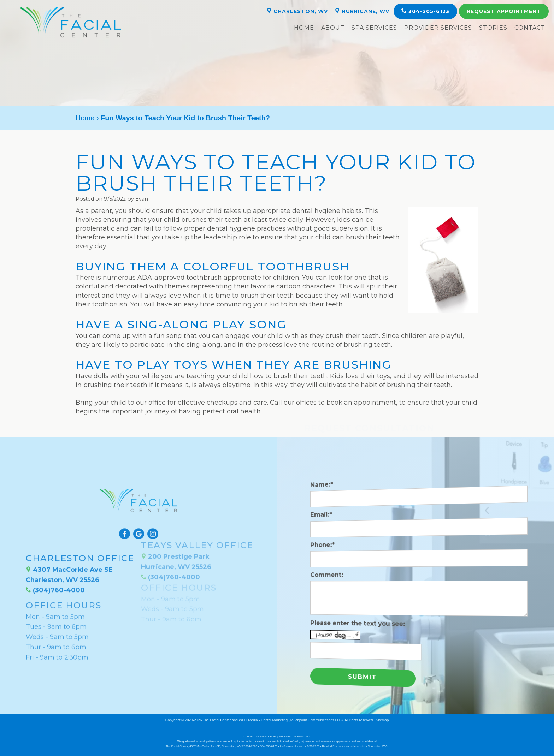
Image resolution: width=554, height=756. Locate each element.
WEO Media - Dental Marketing (263, 720)
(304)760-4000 (55, 569)
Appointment (504, 11)
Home (304, 28)
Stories (493, 28)
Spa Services (374, 28)
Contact (530, 28)
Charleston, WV (297, 11)
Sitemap (382, 720)
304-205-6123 (425, 11)
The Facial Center (217, 720)
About (333, 28)
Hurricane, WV (362, 11)
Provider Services (438, 28)
